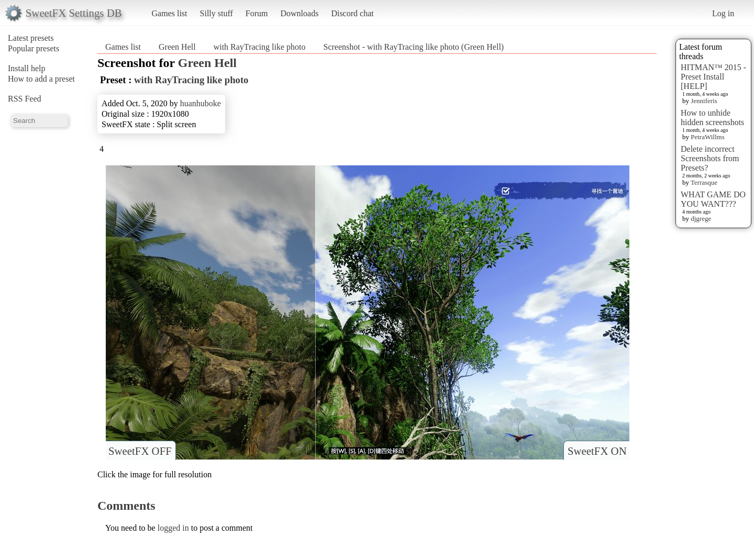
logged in (173, 528)
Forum (257, 13)
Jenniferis (704, 101)
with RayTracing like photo (260, 47)
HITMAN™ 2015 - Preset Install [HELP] (713, 77)
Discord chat (352, 13)
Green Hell (177, 47)
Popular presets (34, 48)
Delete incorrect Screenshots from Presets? (710, 158)
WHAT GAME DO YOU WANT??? (713, 199)
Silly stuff (217, 13)
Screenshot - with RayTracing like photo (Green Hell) (413, 47)
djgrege (701, 219)
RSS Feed (25, 99)
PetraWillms (707, 137)
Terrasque (704, 182)
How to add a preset (41, 79)
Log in (723, 13)
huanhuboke (201, 103)
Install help (27, 68)
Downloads (299, 13)
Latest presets (31, 38)
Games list (170, 13)
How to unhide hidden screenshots (712, 117)
